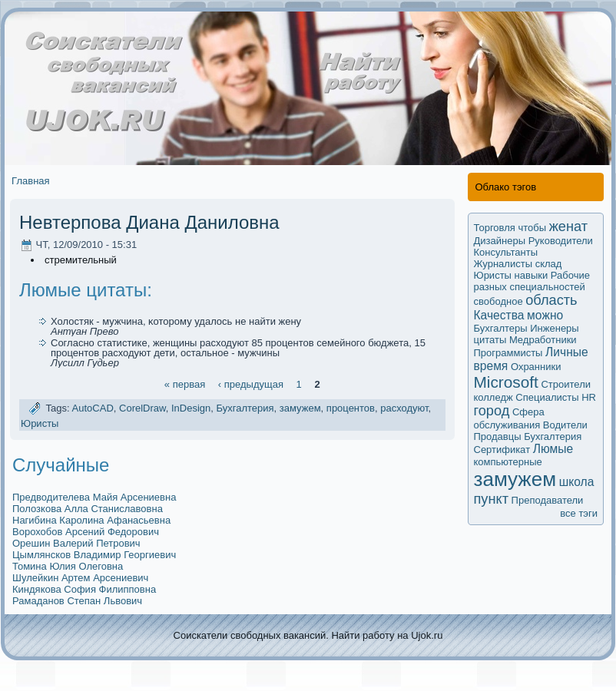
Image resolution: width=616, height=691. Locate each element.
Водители (565, 425)
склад (549, 264)
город (492, 411)
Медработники (543, 340)
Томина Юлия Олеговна (68, 566)
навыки (532, 275)
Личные (567, 352)
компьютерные (508, 462)
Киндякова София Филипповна (84, 589)
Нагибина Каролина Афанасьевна (91, 520)
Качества (499, 315)
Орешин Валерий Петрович (76, 543)
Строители (566, 384)
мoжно (545, 315)
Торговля (495, 228)
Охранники (536, 367)
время (491, 366)
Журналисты (503, 264)
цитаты (490, 340)
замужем (300, 409)
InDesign (191, 409)
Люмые (553, 449)
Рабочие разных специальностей (532, 281)
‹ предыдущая (251, 384)
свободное (498, 301)
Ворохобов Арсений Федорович (86, 532)
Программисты (508, 353)
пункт (491, 499)
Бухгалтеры (501, 328)
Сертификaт (502, 450)
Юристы (40, 423)
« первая (185, 384)
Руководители (561, 241)
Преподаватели (548, 500)
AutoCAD (93, 409)
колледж (493, 397)
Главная (30, 181)
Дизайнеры (500, 241)
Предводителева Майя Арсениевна (94, 497)
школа (577, 482)
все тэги (579, 513)
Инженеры (554, 328)
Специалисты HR (556, 397)
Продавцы (498, 436)
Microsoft (506, 382)
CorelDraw (142, 409)
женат (568, 226)
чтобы (532, 228)
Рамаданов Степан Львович (77, 601)
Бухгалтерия (245, 409)
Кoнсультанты (506, 252)
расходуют (404, 409)
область (551, 300)
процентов (351, 409)
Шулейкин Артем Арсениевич (80, 578)
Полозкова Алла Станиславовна (88, 509)
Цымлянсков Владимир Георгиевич (94, 555)
